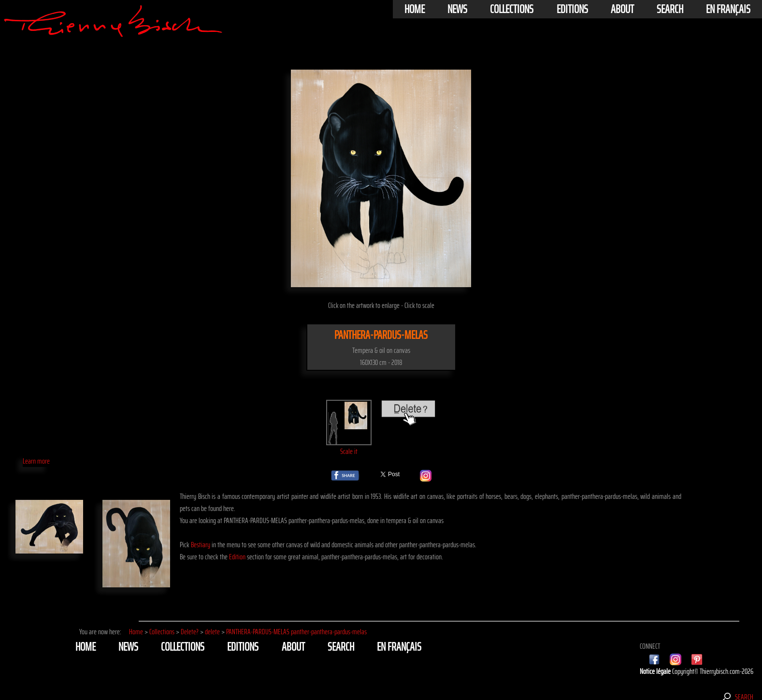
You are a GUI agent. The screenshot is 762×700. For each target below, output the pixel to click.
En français (728, 9)
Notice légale (656, 671)
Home (415, 9)
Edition (237, 557)
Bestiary (201, 545)
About (622, 9)
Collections (512, 9)
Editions (572, 9)
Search (670, 9)
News (457, 9)
